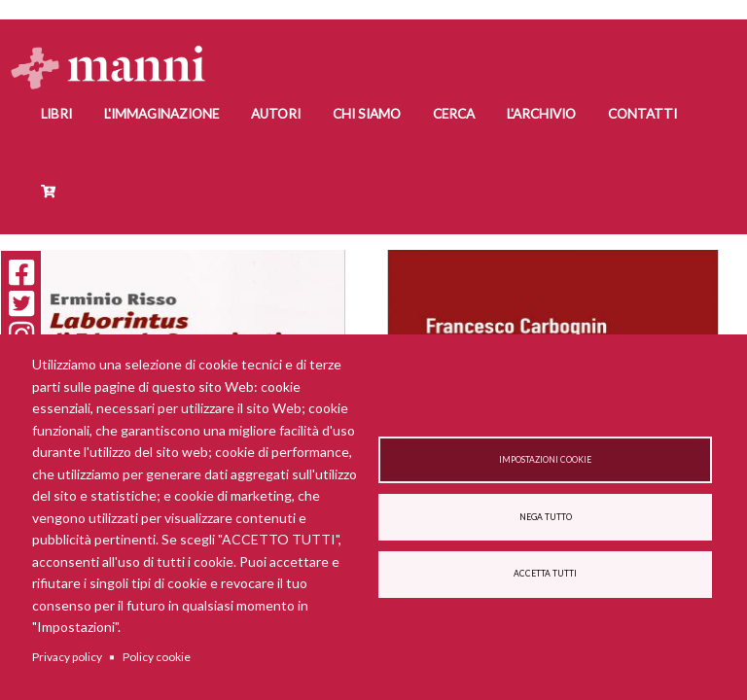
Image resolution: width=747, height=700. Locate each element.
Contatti (642, 114)
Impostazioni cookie (545, 460)
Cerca (454, 114)
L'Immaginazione (161, 114)
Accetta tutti (545, 574)
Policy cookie (157, 657)
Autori (276, 114)
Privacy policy (67, 657)
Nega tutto (546, 517)
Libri (56, 114)
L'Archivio (541, 114)
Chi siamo (367, 114)
